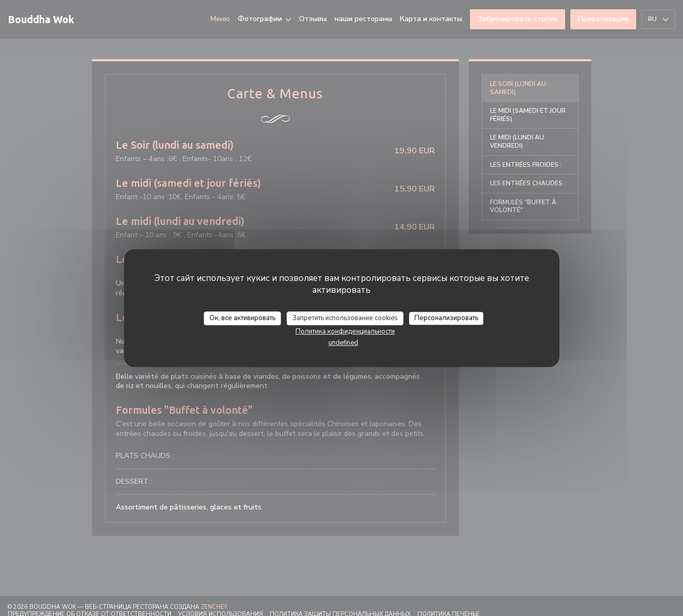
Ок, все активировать (242, 318)
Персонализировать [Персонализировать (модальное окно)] (446, 318)
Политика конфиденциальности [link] (345, 331)
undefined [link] (343, 343)
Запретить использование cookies (345, 318)
